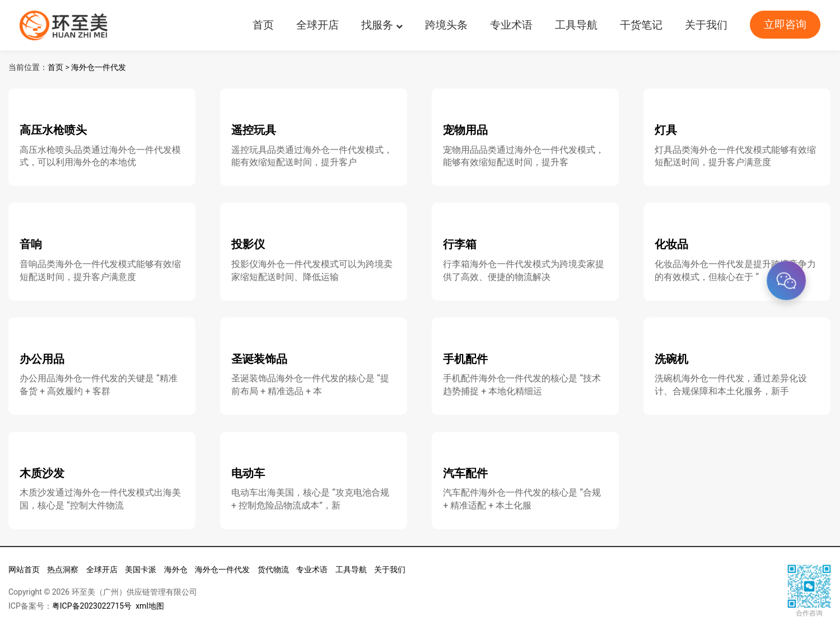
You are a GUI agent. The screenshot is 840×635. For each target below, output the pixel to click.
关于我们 (706, 25)
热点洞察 (63, 569)
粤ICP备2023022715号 (92, 606)
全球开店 (318, 25)
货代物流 (273, 569)
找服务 (382, 25)
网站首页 (24, 569)
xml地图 (150, 606)
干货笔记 (641, 25)
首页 (263, 25)
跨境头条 (446, 25)
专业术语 (511, 25)
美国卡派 (141, 569)
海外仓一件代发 (99, 67)
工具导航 (576, 25)
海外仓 (176, 569)
